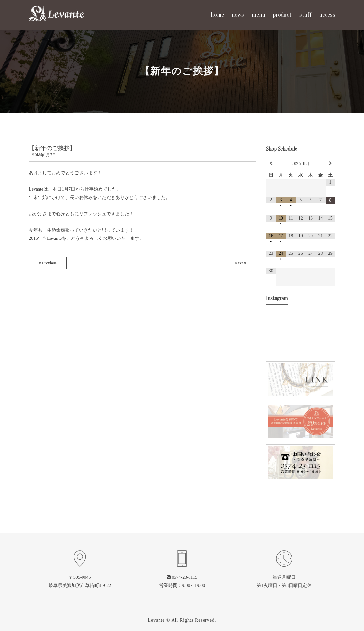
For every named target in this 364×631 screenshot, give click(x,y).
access (327, 15)
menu (258, 15)
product (282, 15)
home (217, 15)
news (238, 15)
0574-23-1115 (185, 577)
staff (306, 15)
